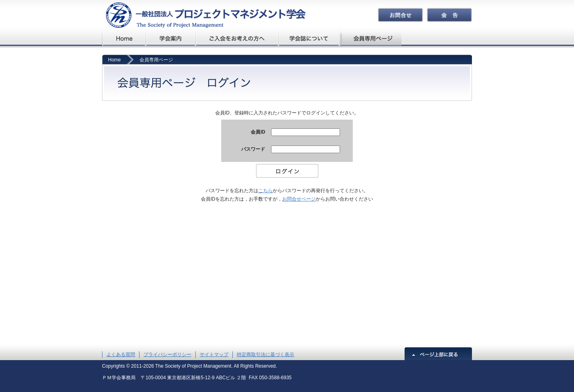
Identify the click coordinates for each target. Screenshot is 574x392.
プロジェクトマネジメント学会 (124, 38)
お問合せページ (299, 199)
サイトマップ (214, 355)
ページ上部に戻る (438, 354)
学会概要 (171, 38)
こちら (265, 191)
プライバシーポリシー (167, 355)
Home (114, 60)
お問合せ (400, 15)
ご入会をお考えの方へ (237, 38)
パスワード (253, 149)
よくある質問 (121, 355)
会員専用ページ (371, 38)
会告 (449, 15)
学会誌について (310, 38)
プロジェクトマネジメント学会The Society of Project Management (204, 15)
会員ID (258, 132)
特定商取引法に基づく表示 (265, 355)
